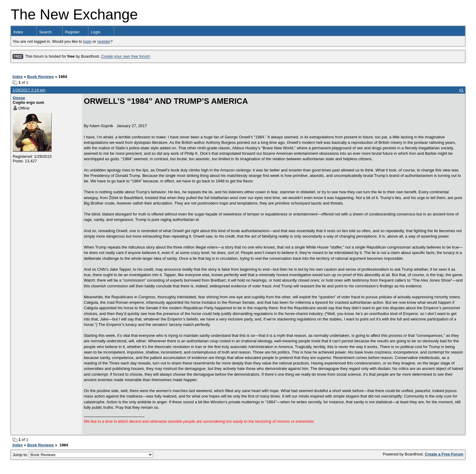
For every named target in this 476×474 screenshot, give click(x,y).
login (87, 41)
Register (72, 32)
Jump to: (83, 455)
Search (45, 32)
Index (18, 32)
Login (96, 32)
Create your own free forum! (126, 57)
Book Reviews (40, 77)
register (104, 41)
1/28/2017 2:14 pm (29, 90)
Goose (19, 98)
